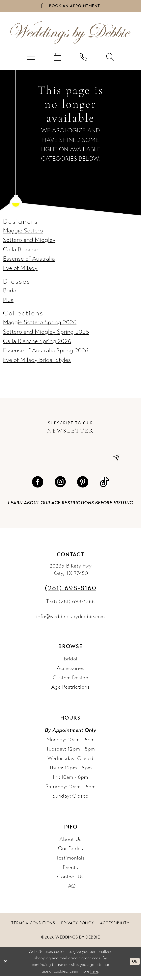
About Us (70, 843)
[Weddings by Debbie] (70, 35)
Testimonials (70, 862)
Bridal (10, 293)
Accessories (70, 672)
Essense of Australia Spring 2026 (46, 353)
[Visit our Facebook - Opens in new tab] (38, 486)
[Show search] (110, 59)
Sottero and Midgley (29, 242)
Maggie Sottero (23, 233)
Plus (8, 302)
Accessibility (115, 927)
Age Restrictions (70, 691)
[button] (31, 59)
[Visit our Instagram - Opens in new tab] (60, 486)
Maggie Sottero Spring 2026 (40, 325)
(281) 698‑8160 (70, 592)
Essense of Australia (29, 261)
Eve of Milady (20, 270)
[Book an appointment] (70, 7)
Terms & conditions (33, 927)
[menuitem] (31, 59)
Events (70, 871)
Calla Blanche (20, 252)
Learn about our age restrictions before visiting (70, 507)
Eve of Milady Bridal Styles (37, 362)
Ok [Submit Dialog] (134, 965)
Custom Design (70, 681)
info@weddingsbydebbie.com (70, 620)
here (94, 975)
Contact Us (70, 881)
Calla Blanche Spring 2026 (37, 344)
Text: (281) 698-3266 (70, 605)
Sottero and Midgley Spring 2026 (46, 334)
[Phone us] (84, 59)
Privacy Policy (78, 927)
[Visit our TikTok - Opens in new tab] (104, 486)
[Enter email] (70, 461)
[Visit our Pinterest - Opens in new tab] (83, 486)
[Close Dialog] (6, 965)
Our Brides (70, 852)
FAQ (70, 890)
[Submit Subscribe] (115, 461)
